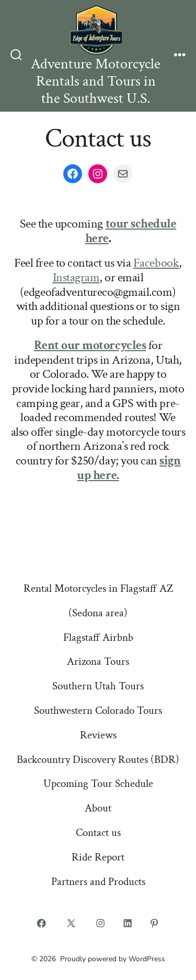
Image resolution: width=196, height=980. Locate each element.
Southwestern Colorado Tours (98, 710)
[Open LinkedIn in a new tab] (128, 923)
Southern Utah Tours (98, 686)
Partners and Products (98, 882)
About (98, 808)
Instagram (76, 277)
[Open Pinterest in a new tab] (155, 923)
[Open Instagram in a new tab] (101, 923)
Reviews (98, 735)
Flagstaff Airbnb (98, 637)
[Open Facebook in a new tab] (42, 923)
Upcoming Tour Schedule (98, 784)
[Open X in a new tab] (71, 923)
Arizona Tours (98, 661)
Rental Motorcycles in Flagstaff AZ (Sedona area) (98, 601)
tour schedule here (131, 231)
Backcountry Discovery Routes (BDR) (98, 760)
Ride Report (98, 857)
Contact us (98, 833)
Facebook (156, 263)
